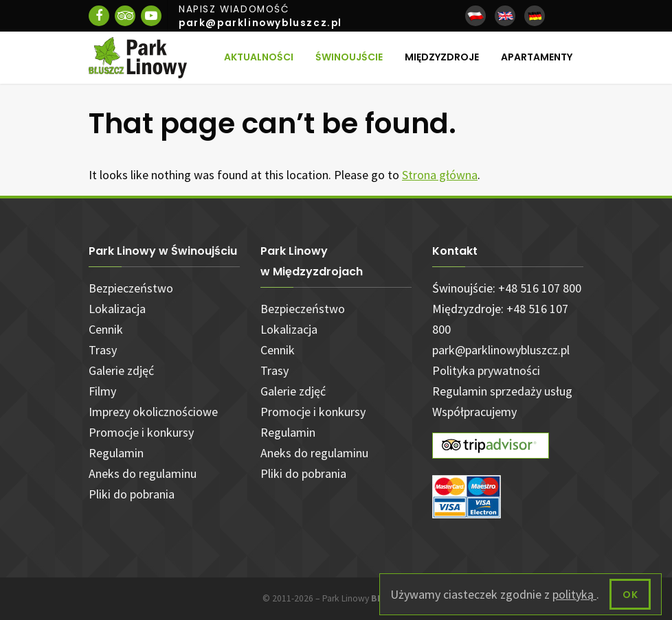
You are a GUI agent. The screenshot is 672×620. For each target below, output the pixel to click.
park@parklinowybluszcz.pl (501, 350)
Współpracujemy (474, 412)
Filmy (102, 391)
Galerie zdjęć (121, 370)
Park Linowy (366, 598)
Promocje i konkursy (141, 432)
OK (630, 595)
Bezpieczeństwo (131, 288)
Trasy (103, 350)
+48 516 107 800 (540, 288)
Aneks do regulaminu (143, 473)
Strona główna (440, 175)
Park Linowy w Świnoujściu (163, 251)
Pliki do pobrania (132, 494)
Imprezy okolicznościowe (153, 412)
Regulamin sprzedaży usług (502, 391)
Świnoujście (349, 57)
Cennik (106, 329)
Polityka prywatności (486, 370)
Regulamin (116, 453)
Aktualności (259, 57)
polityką (574, 594)
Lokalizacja (117, 309)
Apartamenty (537, 57)
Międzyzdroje (442, 57)
